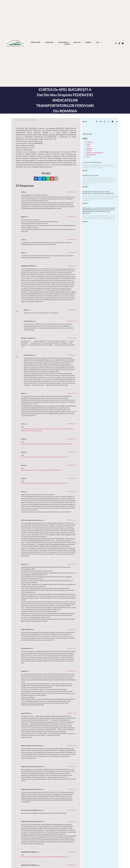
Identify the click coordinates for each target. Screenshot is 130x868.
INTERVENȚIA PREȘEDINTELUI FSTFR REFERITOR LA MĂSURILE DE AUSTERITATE (98, 193)
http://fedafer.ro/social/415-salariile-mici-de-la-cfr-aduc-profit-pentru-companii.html (44, 457)
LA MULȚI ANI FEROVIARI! (92, 162)
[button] (36, 179)
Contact (67, 44)
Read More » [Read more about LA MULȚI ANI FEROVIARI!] (85, 171)
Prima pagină (35, 42)
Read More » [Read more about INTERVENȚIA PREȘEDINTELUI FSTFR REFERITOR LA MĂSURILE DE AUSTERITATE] (85, 203)
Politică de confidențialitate (95, 153)
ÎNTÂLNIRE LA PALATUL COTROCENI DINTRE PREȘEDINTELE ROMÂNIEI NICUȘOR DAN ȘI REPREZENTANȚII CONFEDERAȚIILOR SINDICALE (99, 211)
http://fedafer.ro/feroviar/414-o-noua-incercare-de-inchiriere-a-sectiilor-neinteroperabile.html (47, 444)
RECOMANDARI (63, 42)
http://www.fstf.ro (33, 404)
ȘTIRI (97, 42)
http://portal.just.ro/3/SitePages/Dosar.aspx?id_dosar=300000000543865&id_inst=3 (45, 857)
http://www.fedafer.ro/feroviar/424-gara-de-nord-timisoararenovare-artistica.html (44, 483)
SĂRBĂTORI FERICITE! (90, 176)
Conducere (49, 42)
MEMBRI (88, 42)
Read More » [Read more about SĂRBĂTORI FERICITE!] (85, 187)
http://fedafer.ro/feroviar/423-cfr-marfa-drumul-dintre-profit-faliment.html (42, 470)
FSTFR (88, 146)
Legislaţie (77, 42)
